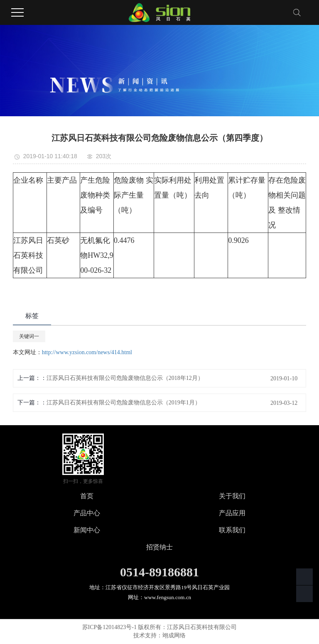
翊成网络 (174, 635)
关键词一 (29, 336)
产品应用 (232, 513)
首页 (87, 496)
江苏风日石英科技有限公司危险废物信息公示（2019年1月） (124, 403)
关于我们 (232, 496)
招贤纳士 (159, 547)
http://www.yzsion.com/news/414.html (87, 352)
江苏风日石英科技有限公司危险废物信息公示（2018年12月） (125, 378)
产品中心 (87, 513)
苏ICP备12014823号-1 (109, 627)
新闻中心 (87, 530)
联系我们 (232, 530)
